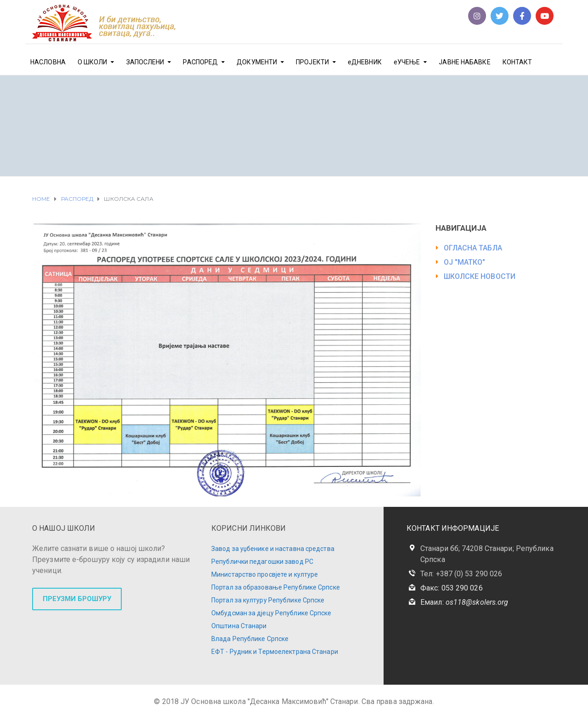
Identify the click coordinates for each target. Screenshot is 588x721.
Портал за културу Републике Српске (268, 600)
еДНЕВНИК (365, 62)
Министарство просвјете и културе (265, 574)
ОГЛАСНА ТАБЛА (473, 248)
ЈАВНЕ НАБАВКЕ (464, 62)
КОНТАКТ (517, 62)
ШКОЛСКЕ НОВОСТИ (480, 276)
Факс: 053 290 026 (452, 588)
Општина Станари (239, 626)
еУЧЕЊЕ (407, 62)
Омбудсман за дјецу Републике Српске (271, 613)
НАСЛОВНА (48, 62)
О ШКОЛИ (93, 62)
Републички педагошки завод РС (262, 562)
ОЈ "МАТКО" (465, 262)
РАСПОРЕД (200, 62)
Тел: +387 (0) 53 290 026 (461, 574)
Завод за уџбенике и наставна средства (273, 549)
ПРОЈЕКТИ (312, 62)
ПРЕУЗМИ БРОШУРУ (77, 599)
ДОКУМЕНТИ (257, 62)
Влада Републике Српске (250, 639)
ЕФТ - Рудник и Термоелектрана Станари (275, 652)
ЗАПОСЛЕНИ (145, 62)
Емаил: (464, 602)
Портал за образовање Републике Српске (276, 587)
